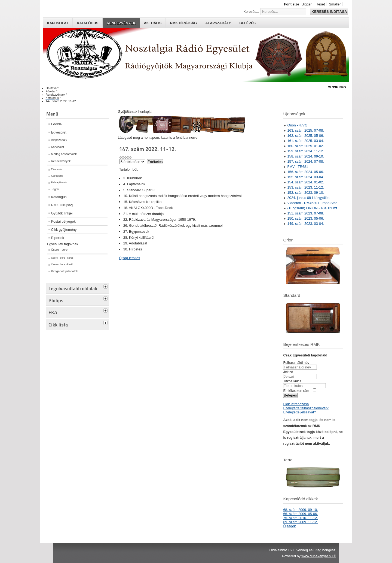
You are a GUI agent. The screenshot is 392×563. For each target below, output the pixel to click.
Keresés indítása (329, 12)
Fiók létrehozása (296, 404)
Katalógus (88, 23)
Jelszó (288, 372)
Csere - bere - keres (62, 258)
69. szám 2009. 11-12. (300, 522)
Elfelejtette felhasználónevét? (306, 408)
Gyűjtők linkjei (62, 213)
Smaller (335, 4)
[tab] (106, 286)
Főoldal (57, 124)
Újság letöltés (130, 258)
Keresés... (251, 12)
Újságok (289, 526)
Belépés (247, 23)
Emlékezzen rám (296, 391)
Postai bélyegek (63, 221)
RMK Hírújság (62, 205)
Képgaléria (57, 176)
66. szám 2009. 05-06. (300, 514)
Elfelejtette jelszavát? (299, 412)
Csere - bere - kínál (62, 264)
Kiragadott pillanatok (65, 271)
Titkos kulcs (292, 381)
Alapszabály (218, 23)
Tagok (55, 189)
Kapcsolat (58, 23)
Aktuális (153, 23)
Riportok (58, 238)
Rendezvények (121, 23)
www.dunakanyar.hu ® (319, 556)
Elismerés (57, 169)
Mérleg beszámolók (64, 154)
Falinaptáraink (59, 182)
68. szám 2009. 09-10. (300, 510)
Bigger (307, 4)
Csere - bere (59, 250)
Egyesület (59, 132)
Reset (320, 4)
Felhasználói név (296, 363)
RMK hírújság (183, 23)
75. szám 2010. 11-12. (300, 518)
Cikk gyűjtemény (64, 230)
